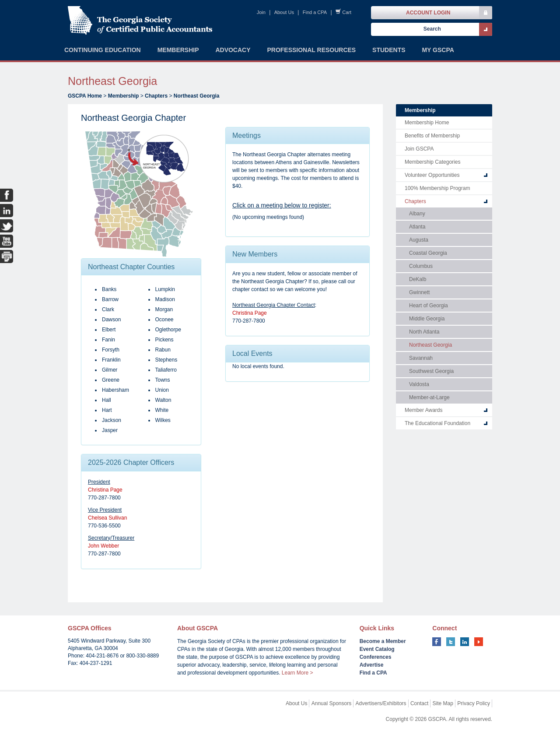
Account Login (428, 13)
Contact (419, 703)
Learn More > (297, 673)
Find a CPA (315, 12)
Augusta (419, 240)
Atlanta (417, 227)
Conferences (376, 657)
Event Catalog (377, 649)
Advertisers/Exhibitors (381, 703)
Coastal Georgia (428, 253)
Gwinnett (419, 292)
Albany (417, 214)
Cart (347, 12)
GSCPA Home (85, 96)
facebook (437, 642)
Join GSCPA (419, 149)
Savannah (421, 358)
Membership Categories (432, 162)
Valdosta (419, 384)
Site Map (443, 703)
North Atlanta (424, 332)
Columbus (421, 266)
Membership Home (427, 123)
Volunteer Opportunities (432, 175)
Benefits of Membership (432, 136)
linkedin (465, 642)
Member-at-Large (429, 397)
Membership (124, 96)
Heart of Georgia (429, 306)
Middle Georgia (427, 319)
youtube (479, 642)
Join (261, 12)
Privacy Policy (474, 703)
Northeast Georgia (197, 96)
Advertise (372, 665)
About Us (284, 12)
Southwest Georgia (431, 371)
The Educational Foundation (437, 423)
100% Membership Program (437, 188)
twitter (451, 642)
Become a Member (383, 641)
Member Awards (423, 410)
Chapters (156, 96)
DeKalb (418, 279)
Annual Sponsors (331, 703)
